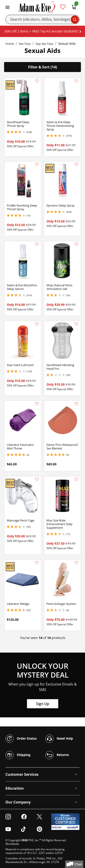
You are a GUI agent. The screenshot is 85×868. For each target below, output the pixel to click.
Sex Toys (25, 44)
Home (10, 44)
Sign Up (43, 704)
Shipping (18, 755)
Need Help (59, 739)
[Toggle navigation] (7, 7)
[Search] (42, 19)
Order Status (21, 739)
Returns (57, 755)
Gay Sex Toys (44, 44)
